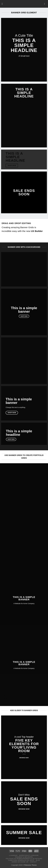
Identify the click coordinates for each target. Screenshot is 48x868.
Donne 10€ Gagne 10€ (20, 862)
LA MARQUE (13, 855)
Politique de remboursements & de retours (24, 859)
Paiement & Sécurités (24, 857)
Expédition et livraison (29, 855)
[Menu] (3, 4)
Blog (38, 860)
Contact (33, 862)
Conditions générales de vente (21, 860)
